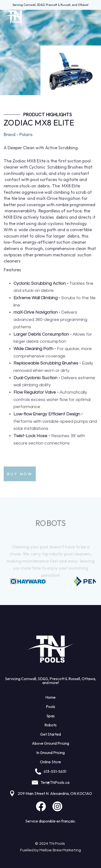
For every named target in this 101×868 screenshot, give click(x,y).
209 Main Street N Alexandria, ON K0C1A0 (55, 793)
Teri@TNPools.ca (55, 782)
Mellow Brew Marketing (60, 850)
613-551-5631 (55, 771)
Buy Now (20, 474)
